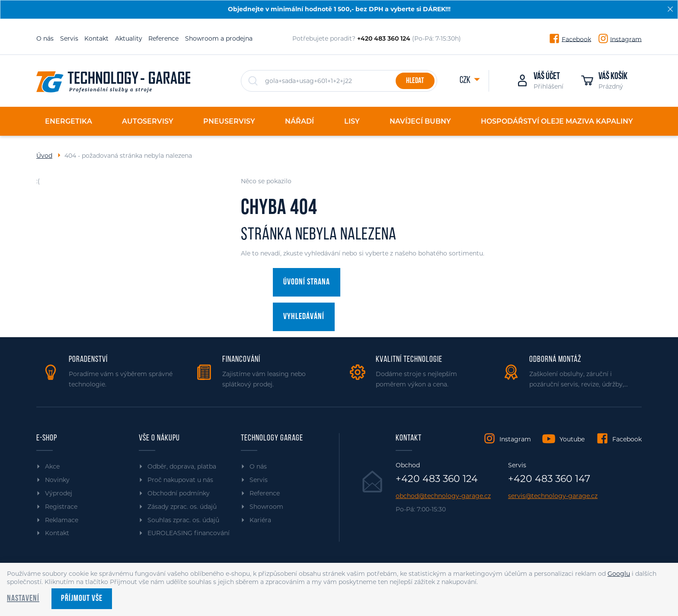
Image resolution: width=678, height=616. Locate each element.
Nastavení (23, 599)
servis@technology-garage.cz (553, 496)
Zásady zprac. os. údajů (182, 507)
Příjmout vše (82, 599)
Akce (52, 466)
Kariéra (260, 520)
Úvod (44, 156)
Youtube (572, 439)
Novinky (57, 480)
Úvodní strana (307, 282)
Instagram (626, 39)
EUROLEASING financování (189, 533)
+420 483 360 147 (549, 479)
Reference (163, 38)
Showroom (266, 507)
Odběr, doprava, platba (182, 466)
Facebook (576, 39)
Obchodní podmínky (179, 493)
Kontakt (96, 38)
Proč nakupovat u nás (180, 480)
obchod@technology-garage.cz (443, 496)
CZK (466, 81)
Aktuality (129, 38)
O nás (45, 38)
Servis (69, 38)
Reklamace (62, 520)
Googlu (619, 574)
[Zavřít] (670, 9)
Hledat (415, 81)
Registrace (61, 507)
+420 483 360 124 (437, 479)
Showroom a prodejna (219, 38)
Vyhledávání (304, 317)
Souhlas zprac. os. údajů (183, 520)
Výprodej (59, 493)
